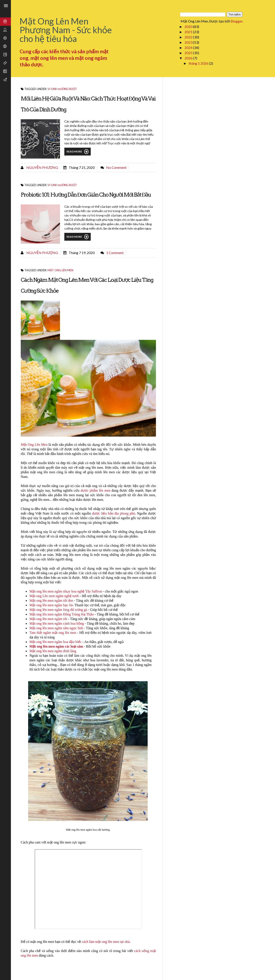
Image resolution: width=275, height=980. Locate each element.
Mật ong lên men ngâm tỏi (48, 619)
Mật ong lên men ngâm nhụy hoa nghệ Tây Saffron (66, 591)
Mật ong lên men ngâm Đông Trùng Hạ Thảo (62, 614)
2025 (189, 53)
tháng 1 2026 (199, 63)
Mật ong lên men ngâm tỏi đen (51, 601)
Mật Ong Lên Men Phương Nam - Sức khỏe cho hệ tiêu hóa (66, 30)
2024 (189, 48)
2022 (189, 37)
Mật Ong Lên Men (34, 445)
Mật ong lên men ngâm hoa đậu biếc (56, 642)
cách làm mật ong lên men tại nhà (105, 942)
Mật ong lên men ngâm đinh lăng (53, 651)
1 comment (115, 253)
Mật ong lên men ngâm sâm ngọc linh (56, 628)
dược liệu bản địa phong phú (114, 513)
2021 (189, 32)
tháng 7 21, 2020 (82, 167)
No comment (116, 167)
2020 (189, 27)
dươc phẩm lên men (95, 490)
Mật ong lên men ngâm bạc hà (51, 605)
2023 (189, 42)
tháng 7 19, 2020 (82, 253)
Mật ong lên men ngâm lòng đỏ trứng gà (58, 610)
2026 (189, 58)
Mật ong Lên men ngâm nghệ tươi (54, 596)
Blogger (237, 21)
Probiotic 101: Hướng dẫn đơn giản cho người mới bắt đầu (86, 195)
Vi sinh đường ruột (62, 89)
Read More (78, 152)
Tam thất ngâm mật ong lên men (53, 633)
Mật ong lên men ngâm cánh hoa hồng (57, 623)
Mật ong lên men (60, 270)
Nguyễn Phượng (42, 167)
